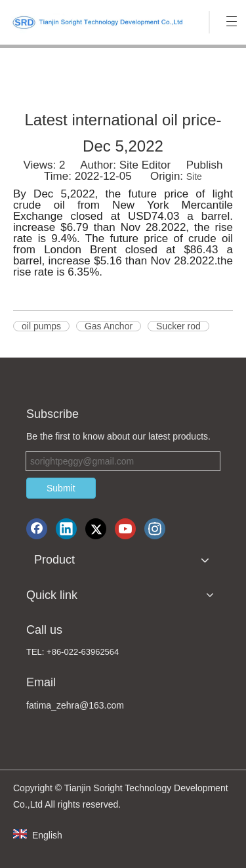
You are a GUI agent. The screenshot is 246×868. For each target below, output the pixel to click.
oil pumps (41, 326)
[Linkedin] (66, 529)
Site (194, 176)
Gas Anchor (109, 326)
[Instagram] (155, 529)
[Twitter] (96, 529)
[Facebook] (37, 529)
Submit (61, 488)
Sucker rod (178, 326)
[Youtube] (125, 529)
